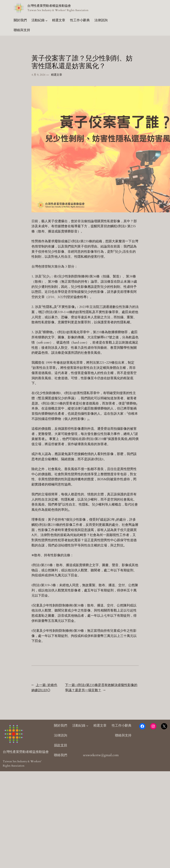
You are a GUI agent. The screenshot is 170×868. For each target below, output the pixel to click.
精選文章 (57, 75)
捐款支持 (61, 745)
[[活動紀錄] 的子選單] (47, 20)
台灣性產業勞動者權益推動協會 (49, 6)
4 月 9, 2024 (38, 75)
